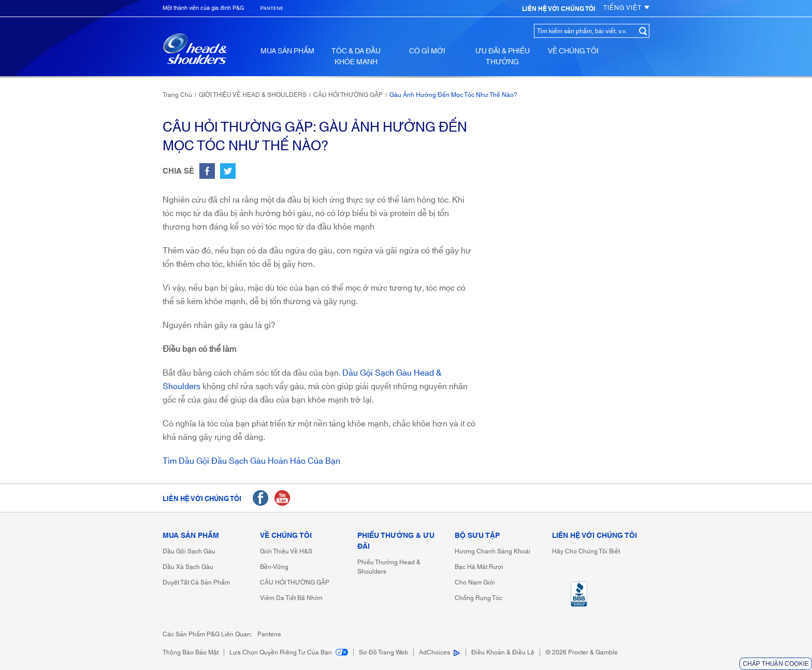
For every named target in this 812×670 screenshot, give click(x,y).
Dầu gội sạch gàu (189, 552)
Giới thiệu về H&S (286, 552)
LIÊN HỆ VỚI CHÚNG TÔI (594, 536)
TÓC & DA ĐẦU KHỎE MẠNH (356, 56)
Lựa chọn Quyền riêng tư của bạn (289, 653)
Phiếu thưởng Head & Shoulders (389, 567)
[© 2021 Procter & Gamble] (582, 653)
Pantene (269, 635)
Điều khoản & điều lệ (503, 653)
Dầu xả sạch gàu (188, 567)
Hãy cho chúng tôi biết (586, 552)
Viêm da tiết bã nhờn (291, 598)
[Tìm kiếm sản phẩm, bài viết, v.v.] (585, 31)
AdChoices (434, 653)
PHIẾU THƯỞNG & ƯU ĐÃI (396, 541)
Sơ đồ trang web (383, 653)
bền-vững (274, 567)
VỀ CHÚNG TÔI (573, 51)
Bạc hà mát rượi (479, 567)
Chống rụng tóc (479, 598)
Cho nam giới (475, 583)
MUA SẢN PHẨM (287, 51)
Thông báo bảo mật (191, 653)
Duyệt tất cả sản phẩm (196, 583)
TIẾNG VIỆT (626, 8)
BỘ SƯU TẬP (477, 536)
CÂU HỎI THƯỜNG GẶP (295, 583)
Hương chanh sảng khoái (492, 552)
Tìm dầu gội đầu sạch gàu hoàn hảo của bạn (251, 461)
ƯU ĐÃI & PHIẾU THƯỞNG (503, 56)
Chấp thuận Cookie (776, 664)
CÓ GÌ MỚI (427, 51)
